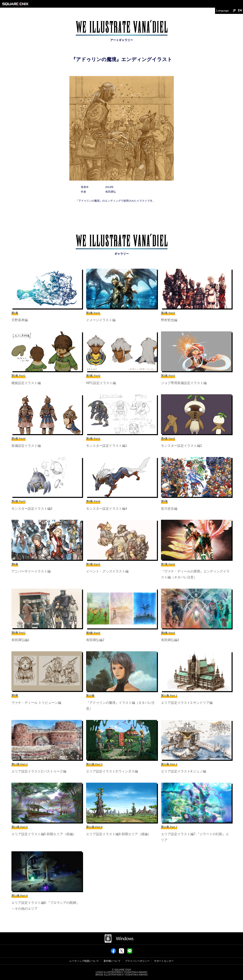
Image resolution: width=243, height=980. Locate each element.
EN (240, 11)
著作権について (112, 961)
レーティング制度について (84, 961)
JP (234, 11)
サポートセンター (164, 961)
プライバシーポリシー (137, 961)
